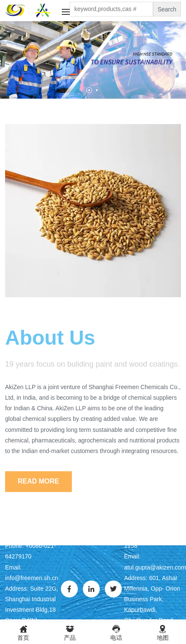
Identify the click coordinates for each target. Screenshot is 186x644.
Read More (38, 481)
